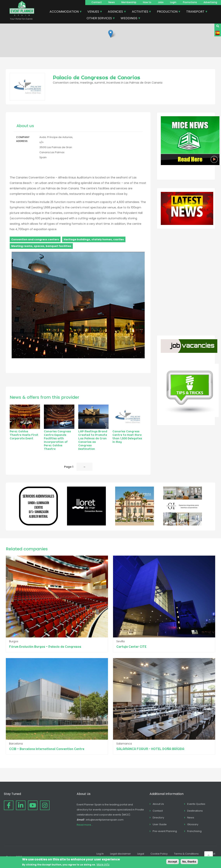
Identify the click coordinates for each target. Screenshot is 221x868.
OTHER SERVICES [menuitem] (99, 19)
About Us (158, 804)
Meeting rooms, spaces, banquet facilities (41, 246)
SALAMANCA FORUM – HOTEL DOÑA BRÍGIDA (150, 749)
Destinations (195, 811)
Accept (173, 862)
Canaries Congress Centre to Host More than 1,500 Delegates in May (127, 437)
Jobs (161, 2)
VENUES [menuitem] (93, 12)
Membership (129, 2)
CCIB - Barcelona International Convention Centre (47, 749)
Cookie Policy (159, 854)
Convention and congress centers (35, 239)
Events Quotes (196, 804)
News (112, 2)
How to (147, 2)
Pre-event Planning (165, 831)
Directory (158, 818)
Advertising (210, 2)
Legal (141, 854)
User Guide (160, 824)
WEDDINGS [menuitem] (129, 19)
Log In (100, 854)
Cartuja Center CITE (131, 647)
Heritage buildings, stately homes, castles (94, 239)
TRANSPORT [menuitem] (196, 12)
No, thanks (189, 862)
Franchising (194, 831)
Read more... (85, 825)
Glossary (193, 824)
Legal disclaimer (121, 854)
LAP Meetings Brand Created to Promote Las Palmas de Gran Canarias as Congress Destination (93, 440)
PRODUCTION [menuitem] (167, 12)
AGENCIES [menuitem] (116, 12)
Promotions (190, 2)
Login (173, 2)
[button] (111, 34)
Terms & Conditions (186, 854)
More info (103, 865)
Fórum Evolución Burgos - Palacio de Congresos (45, 647)
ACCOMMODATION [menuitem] (64, 12)
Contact (97, 2)
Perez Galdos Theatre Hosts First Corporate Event (24, 435)
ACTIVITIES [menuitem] (140, 12)
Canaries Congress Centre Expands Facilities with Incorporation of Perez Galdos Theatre (57, 440)
